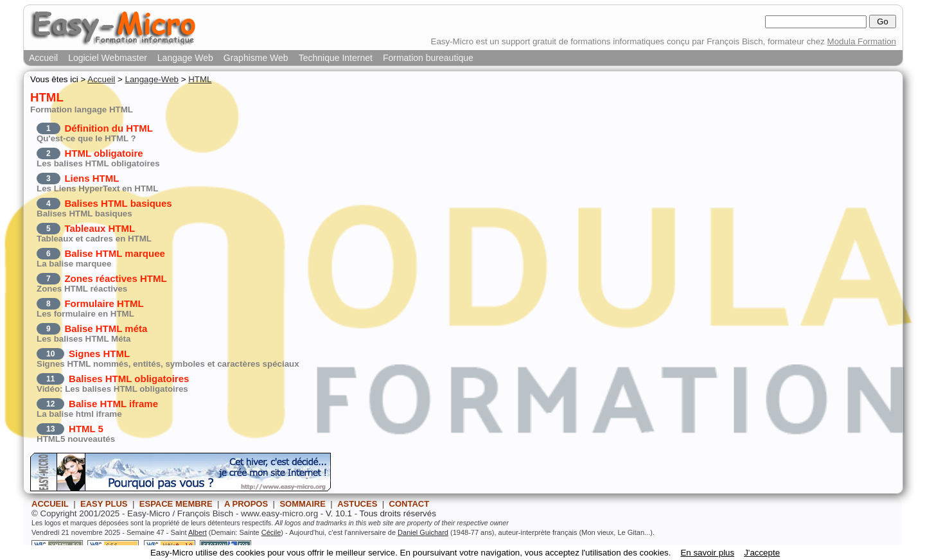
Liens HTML (92, 178)
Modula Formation (862, 41)
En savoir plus (707, 553)
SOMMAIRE (303, 504)
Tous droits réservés (398, 513)
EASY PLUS (104, 504)
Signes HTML (99, 354)
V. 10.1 (339, 513)
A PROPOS (246, 504)
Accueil (43, 58)
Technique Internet (336, 58)
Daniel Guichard (423, 532)
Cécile (271, 532)
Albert (198, 532)
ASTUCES (357, 504)
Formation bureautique (428, 58)
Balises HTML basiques (118, 203)
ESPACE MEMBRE (176, 504)
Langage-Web (152, 79)
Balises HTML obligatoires (129, 379)
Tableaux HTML (100, 228)
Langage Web (185, 58)
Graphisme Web (256, 58)
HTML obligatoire (103, 153)
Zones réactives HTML (115, 278)
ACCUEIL (50, 504)
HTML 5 (86, 429)
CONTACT (410, 504)
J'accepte (762, 553)
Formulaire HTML (104, 303)
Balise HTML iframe (113, 404)
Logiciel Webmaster (108, 58)
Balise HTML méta (106, 328)
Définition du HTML (108, 128)
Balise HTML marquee (114, 253)
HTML (200, 79)
